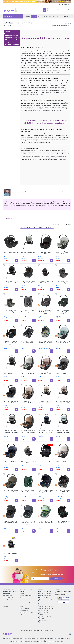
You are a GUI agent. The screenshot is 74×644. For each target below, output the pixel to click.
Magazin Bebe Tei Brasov (45, 594)
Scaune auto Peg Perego (44, 349)
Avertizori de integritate (26, 602)
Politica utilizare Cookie (26, 596)
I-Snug (5, 258)
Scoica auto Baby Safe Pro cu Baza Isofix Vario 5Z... (11, 373)
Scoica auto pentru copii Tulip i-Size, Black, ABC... (63, 522)
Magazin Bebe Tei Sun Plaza (46, 608)
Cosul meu (57, 10)
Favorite (49, 10)
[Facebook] (4, 634)
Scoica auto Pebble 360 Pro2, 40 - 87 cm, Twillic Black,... (11, 343)
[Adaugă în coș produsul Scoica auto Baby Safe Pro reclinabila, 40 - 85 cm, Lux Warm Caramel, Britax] (34, 439)
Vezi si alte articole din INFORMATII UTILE (62, 26)
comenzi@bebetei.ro (63, 594)
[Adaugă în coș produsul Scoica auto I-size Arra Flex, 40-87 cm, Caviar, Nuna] (51, 290)
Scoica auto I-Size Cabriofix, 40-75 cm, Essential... (28, 342)
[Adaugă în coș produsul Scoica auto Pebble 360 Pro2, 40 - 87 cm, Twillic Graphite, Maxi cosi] (51, 320)
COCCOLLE (23, 286)
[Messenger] (6, 634)
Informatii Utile (63, 4)
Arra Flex (40, 287)
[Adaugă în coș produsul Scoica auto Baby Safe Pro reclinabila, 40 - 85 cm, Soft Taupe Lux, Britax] (69, 469)
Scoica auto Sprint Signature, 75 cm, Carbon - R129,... (28, 461)
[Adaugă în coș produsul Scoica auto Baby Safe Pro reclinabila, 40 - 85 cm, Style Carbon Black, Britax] (17, 410)
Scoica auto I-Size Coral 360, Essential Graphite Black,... (28, 523)
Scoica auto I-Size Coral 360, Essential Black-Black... (11, 522)
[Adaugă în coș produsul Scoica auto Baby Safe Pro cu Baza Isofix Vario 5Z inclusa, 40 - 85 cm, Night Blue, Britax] (51, 439)
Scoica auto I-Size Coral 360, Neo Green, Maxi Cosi (46, 522)
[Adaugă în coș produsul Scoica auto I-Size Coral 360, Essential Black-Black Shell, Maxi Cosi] (17, 531)
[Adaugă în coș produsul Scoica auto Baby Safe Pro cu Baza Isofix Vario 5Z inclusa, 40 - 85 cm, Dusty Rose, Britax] (69, 410)
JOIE (4, 256)
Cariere (22, 594)
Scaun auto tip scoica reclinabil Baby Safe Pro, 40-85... (46, 252)
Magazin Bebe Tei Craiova (45, 596)
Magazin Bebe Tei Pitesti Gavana (45, 601)
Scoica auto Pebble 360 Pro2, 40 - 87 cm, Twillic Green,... (63, 312)
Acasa (4, 20)
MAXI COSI (23, 316)
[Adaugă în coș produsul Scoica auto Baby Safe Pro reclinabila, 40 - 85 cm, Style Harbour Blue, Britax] (69, 351)
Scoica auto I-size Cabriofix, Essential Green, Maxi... (28, 491)
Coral (5, 529)
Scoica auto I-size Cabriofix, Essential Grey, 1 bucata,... (28, 311)
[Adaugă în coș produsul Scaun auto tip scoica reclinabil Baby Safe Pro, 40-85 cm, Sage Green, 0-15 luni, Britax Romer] (69, 260)
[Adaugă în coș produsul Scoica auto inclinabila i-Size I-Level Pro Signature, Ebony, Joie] (69, 290)
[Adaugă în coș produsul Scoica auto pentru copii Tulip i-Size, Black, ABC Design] (69, 531)
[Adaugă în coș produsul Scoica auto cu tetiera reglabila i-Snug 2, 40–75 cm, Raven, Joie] (17, 260)
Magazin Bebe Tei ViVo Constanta (44, 613)
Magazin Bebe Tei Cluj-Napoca (44, 622)
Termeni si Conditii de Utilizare (10, 591)
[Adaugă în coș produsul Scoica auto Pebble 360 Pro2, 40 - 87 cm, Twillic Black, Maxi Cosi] (17, 351)
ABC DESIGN (58, 527)
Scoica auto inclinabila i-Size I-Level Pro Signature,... (63, 282)
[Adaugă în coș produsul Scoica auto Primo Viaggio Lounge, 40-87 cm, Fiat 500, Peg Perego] (69, 500)
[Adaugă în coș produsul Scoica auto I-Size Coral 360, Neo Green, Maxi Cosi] (51, 531)
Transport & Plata (7, 596)
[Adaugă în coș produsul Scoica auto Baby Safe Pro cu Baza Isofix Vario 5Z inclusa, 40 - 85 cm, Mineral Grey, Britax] (17, 439)
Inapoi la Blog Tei (7, 26)
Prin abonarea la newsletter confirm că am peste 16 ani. (48, 573)
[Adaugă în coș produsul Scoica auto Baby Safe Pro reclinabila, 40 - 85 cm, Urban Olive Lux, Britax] (17, 500)
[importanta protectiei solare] (37, 1)
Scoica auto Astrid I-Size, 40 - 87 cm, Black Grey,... (46, 461)
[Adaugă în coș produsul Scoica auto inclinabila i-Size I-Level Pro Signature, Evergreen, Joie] (17, 320)
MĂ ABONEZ (56, 579)
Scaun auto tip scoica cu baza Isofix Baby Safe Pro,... (28, 252)
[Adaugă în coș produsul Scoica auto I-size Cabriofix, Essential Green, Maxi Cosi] (34, 500)
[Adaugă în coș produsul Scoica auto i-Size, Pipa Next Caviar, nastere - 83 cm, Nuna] (17, 560)
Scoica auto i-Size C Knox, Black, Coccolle (28, 282)
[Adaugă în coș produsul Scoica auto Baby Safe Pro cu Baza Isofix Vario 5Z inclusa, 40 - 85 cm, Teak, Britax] (51, 410)
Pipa (5, 558)
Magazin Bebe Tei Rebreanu (46, 606)
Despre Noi (23, 591)
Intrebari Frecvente (8, 600)
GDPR (69, 4)
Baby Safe (23, 258)
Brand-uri (5, 602)
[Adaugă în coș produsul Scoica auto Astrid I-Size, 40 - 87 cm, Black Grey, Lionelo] (51, 469)
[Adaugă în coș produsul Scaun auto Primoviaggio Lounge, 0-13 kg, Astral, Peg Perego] (51, 351)
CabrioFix (23, 318)
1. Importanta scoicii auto (12, 35)
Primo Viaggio (41, 498)
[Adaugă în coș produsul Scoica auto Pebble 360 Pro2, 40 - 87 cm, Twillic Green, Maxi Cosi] (69, 320)
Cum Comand (6, 594)
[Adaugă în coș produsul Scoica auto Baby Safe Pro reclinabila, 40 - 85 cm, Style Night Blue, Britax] (17, 469)
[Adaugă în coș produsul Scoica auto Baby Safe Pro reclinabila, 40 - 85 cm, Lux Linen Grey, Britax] (34, 380)
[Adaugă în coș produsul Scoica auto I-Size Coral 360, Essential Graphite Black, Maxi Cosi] (34, 531)
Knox (22, 287)
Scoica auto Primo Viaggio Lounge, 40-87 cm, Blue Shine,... (46, 492)
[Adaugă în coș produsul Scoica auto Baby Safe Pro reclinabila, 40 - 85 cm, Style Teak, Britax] (34, 410)
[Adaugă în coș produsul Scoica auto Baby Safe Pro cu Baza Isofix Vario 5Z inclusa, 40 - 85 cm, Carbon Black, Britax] (17, 380)
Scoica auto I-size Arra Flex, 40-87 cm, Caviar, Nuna (46, 282)
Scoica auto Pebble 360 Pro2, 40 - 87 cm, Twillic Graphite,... (46, 312)
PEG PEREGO (41, 347)
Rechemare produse (8, 604)
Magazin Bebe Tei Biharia (45, 591)
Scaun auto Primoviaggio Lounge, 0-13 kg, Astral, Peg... (46, 343)
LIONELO (40, 466)
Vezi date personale (51, 575)
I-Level (57, 287)
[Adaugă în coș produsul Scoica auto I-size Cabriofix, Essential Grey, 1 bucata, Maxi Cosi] (34, 320)
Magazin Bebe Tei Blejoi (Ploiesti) (45, 618)
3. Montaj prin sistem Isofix (12, 40)
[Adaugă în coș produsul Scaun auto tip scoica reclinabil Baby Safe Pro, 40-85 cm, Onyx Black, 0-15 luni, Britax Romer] (51, 260)
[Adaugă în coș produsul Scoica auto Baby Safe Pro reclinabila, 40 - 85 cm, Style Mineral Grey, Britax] (69, 380)
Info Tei (9, 20)
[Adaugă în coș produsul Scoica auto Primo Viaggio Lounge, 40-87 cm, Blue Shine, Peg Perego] (51, 500)
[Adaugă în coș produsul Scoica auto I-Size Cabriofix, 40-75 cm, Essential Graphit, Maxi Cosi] (34, 351)
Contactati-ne (6, 606)
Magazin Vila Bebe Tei (44, 598)
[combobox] (32, 10)
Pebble (40, 318)
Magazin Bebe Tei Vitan (45, 610)
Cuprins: (7, 32)
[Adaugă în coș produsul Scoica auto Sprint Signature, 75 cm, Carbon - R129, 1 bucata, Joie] (34, 469)
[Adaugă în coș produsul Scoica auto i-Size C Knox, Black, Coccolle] (34, 290)
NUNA (40, 286)
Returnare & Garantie (8, 598)
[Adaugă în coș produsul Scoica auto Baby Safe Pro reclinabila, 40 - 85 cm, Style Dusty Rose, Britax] (51, 380)
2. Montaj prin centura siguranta (14, 38)
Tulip (57, 529)
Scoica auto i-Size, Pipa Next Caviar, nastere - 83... (11, 553)
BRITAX (23, 256)
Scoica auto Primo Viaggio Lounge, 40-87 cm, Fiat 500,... (63, 492)
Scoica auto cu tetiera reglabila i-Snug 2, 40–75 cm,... (11, 252)
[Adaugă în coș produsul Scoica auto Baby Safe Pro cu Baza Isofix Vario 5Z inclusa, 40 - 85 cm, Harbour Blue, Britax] (69, 439)
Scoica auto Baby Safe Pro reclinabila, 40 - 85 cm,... (63, 342)
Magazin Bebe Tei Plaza (45, 604)
